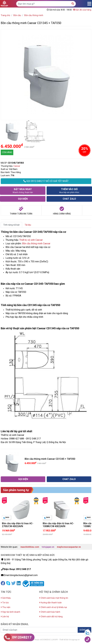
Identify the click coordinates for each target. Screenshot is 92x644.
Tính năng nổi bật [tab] (11, 225)
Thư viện (6, 607)
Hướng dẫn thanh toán (50, 603)
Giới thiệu (6, 598)
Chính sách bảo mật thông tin (54, 598)
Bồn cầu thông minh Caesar (36, 244)
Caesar (17, 166)
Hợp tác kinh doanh (10, 612)
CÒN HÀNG (7, 152)
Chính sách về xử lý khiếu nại (53, 607)
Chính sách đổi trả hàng (51, 617)
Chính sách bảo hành (50, 612)
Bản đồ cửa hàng (82, 10)
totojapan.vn (48, 547)
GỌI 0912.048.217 (46, 181)
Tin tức (5, 603)
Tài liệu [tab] (28, 225)
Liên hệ (5, 617)
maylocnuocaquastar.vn (69, 547)
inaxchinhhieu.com (30, 547)
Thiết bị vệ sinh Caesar (31, 240)
